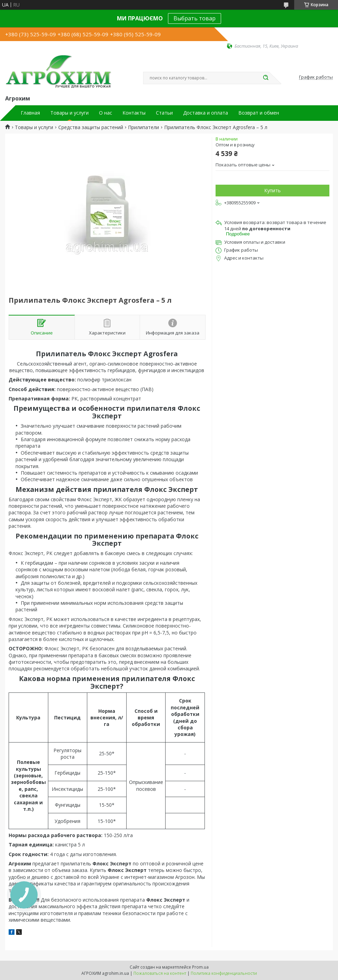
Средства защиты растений (91, 127)
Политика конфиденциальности (224, 973)
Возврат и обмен (259, 113)
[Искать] (266, 78)
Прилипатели (143, 127)
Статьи (164, 113)
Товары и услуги (69, 113)
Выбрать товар (195, 18)
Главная (30, 113)
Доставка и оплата (206, 113)
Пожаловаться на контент (160, 973)
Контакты (134, 113)
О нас (106, 113)
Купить (272, 190)
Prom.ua (200, 967)
